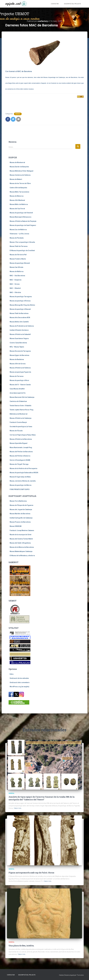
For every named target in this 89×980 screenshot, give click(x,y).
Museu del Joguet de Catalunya (21, 509)
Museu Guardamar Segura (19, 338)
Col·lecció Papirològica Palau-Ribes (23, 435)
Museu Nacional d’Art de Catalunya (22, 397)
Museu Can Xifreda (16, 267)
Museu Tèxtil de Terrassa (19, 246)
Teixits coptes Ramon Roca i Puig (21, 410)
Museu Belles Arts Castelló (19, 322)
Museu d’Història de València (20, 368)
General (11, 793)
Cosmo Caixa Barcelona (18, 343)
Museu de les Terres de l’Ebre (20, 183)
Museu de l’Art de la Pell (18, 255)
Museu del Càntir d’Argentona (20, 543)
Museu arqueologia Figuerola (20, 372)
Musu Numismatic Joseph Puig (21, 447)
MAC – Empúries (16, 280)
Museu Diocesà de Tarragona (20, 351)
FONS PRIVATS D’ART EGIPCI (20, 489)
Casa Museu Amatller (17, 389)
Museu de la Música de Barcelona (22, 547)
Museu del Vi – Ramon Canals (20, 385)
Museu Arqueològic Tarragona (21, 297)
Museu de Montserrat (17, 162)
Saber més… (18, 808)
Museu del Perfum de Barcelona (21, 452)
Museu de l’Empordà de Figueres (21, 505)
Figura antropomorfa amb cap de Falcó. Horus (31, 873)
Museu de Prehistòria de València (22, 326)
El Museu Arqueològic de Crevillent (22, 251)
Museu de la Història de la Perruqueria (23, 468)
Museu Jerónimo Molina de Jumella (23, 481)
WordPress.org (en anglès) (19, 687)
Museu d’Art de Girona (18, 364)
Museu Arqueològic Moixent (20, 263)
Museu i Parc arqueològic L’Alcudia (22, 242)
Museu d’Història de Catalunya (21, 418)
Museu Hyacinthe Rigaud (18, 443)
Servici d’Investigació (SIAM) (20, 460)
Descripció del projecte (73, 4)
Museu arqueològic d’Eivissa (20, 301)
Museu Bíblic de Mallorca (19, 204)
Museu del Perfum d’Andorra (20, 456)
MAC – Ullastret (15, 288)
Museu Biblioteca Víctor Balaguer (22, 171)
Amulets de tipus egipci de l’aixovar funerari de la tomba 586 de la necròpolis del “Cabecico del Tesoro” (42, 798)
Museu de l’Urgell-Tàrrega (19, 464)
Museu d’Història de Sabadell (20, 334)
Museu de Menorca (17, 196)
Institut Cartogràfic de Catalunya (21, 518)
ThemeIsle (80, 975)
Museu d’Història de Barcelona (21, 439)
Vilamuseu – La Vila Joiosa (19, 234)
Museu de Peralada (17, 238)
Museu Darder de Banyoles (19, 167)
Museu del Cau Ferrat (17, 209)
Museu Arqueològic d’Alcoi (19, 380)
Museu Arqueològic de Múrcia (21, 485)
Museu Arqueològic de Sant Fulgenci (23, 225)
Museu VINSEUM (16, 526)
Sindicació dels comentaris (20, 682)
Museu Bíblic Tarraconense (19, 192)
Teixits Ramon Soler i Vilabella (20, 406)
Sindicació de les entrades (19, 678)
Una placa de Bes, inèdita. (21, 946)
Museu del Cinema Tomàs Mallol (21, 539)
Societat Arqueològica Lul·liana (21, 427)
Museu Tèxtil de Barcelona (19, 313)
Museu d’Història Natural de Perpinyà (23, 221)
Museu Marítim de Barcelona (20, 514)
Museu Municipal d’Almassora (20, 217)
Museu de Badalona (17, 359)
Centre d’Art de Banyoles (18, 188)
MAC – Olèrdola (15, 292)
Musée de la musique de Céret (20, 535)
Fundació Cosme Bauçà (18, 422)
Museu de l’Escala (16, 431)
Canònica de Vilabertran (18, 401)
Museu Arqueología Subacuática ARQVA (24, 473)
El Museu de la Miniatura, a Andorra (22, 556)
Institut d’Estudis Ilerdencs (19, 330)
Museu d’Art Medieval (17, 200)
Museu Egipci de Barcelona (19, 355)
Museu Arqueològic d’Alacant (20, 309)
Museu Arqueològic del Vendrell (21, 213)
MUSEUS (18, 114)
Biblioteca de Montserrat (18, 414)
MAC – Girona (15, 284)
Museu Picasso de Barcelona (20, 522)
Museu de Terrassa (17, 376)
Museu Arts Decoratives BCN (20, 318)
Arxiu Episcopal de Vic (18, 393)
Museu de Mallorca (17, 271)
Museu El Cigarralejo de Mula (20, 477)
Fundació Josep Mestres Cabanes (22, 530)
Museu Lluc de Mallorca (18, 230)
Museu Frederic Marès (18, 259)
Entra (12, 674)
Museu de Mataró (16, 179)
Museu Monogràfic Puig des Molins (22, 305)
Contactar (55, 4)
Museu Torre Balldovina (18, 501)
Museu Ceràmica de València (20, 175)
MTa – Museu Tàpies (17, 347)
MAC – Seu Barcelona (17, 276)
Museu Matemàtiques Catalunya (21, 551)
